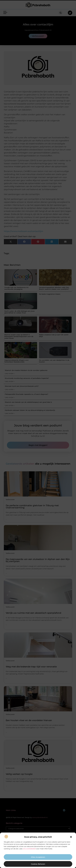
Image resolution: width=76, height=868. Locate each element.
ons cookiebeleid (29, 849)
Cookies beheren (38, 864)
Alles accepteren (38, 857)
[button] (71, 837)
